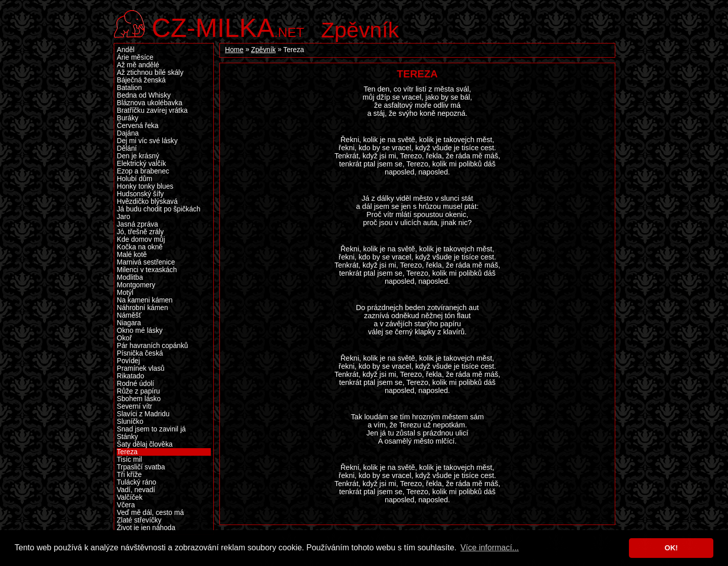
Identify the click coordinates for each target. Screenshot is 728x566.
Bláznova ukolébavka (150, 103)
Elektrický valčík (141, 164)
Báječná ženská (141, 80)
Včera (126, 505)
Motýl (125, 293)
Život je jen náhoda (146, 528)
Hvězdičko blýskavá (147, 202)
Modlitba (130, 277)
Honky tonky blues (145, 186)
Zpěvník (360, 30)
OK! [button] (671, 548)
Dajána (128, 133)
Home (234, 50)
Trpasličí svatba (141, 467)
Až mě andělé (138, 65)
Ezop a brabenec (143, 171)
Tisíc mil (129, 460)
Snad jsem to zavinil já (151, 429)
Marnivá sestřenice (146, 262)
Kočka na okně (140, 247)
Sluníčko (130, 422)
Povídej (128, 361)
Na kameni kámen (145, 300)
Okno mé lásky (140, 331)
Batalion (129, 88)
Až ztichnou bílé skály (150, 73)
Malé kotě (132, 255)
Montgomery (136, 285)
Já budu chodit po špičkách (158, 209)
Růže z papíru (138, 391)
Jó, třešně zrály (140, 232)
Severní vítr (134, 406)
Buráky (128, 118)
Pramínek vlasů (141, 368)
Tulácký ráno (136, 482)
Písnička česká (140, 353)
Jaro (124, 217)
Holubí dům (134, 179)
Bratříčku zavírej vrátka (152, 111)
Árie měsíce (135, 57)
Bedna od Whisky (144, 95)
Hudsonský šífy (140, 194)
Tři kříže (129, 475)
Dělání (127, 148)
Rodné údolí (135, 384)
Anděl (126, 50)
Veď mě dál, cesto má (150, 513)
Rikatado (130, 376)
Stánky (127, 437)
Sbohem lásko (139, 399)
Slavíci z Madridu (143, 414)
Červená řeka (138, 126)
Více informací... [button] (490, 548)
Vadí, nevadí (136, 490)
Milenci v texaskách (147, 270)
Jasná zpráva (138, 224)
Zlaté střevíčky (139, 520)
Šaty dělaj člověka (145, 444)
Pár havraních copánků (152, 346)
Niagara (129, 323)
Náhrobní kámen (142, 308)
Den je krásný (138, 156)
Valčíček (130, 497)
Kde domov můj (141, 240)
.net (228, 27)
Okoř (124, 338)
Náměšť (129, 315)
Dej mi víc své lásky (147, 141)
